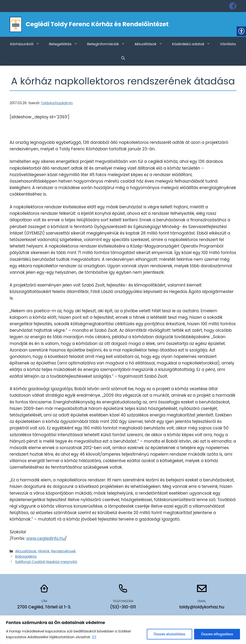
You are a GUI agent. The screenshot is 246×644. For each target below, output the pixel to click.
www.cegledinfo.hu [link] (46, 538)
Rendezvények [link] (63, 551)
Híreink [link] (44, 551)
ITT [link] (94, 637)
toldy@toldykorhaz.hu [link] (202, 607)
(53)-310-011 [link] (123, 607)
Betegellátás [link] (66, 44)
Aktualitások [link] (151, 44)
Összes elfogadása (217, 634)
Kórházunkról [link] (27, 44)
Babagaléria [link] (26, 556)
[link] (233, 6)
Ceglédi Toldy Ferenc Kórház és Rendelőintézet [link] (97, 24)
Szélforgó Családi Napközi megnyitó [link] (46, 562)
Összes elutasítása (169, 634)
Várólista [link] (228, 44)
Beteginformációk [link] (108, 44)
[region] (123, 630)
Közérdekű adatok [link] (194, 44)
